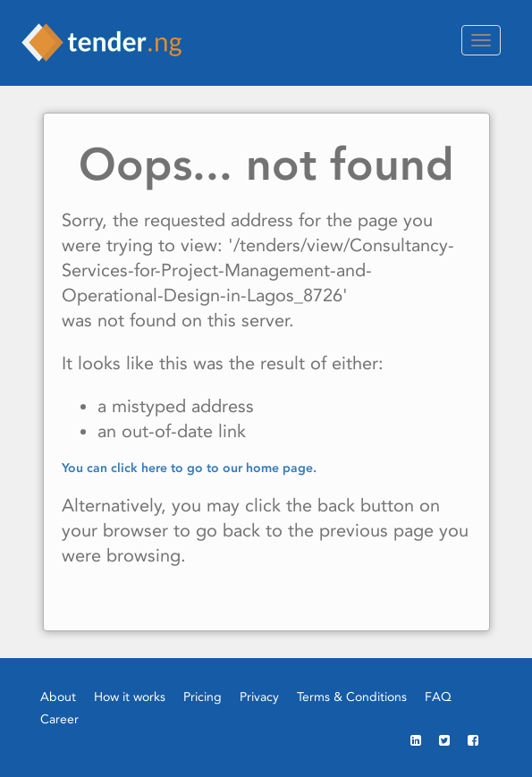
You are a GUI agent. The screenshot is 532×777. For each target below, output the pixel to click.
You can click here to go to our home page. (189, 468)
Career (59, 719)
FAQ (438, 697)
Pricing (203, 697)
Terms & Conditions (352, 697)
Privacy (259, 697)
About (58, 697)
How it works (130, 697)
